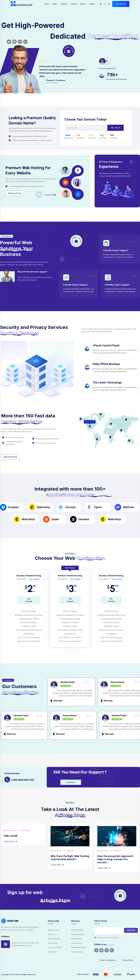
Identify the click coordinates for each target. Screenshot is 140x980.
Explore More (10, 841)
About (55, 4)
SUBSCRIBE (131, 930)
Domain (83, 4)
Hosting (74, 4)
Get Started (121, 4)
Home (47, 4)
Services (64, 4)
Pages (92, 4)
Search (116, 128)
